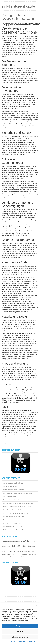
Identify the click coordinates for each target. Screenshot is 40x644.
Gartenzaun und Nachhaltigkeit (13, 483)
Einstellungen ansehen (20, 637)
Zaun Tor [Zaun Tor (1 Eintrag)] (21, 557)
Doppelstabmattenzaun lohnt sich (14, 517)
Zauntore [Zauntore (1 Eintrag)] (25, 557)
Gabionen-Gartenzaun (10, 496)
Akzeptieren (20, 626)
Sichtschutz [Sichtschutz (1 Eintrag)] (25, 554)
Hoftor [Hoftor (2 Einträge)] (4, 554)
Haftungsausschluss (23, 642)
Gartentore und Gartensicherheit (13, 490)
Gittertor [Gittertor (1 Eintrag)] (30, 552)
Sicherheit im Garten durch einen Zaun (15, 513)
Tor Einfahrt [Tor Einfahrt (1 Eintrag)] (11, 557)
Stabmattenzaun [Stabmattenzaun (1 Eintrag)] (32, 554)
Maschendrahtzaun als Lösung (13, 527)
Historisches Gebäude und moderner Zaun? (17, 507)
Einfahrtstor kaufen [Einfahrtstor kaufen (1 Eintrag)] (9, 549)
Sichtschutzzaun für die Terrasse (13, 500)
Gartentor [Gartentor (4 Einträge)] (11, 552)
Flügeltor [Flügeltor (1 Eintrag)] (31, 549)
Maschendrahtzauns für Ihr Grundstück (15, 520)
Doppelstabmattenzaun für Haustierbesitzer (17, 510)
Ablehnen (20, 631)
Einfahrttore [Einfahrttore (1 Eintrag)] (26, 549)
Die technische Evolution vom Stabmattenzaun (18, 503)
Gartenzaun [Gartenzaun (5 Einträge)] (22, 551)
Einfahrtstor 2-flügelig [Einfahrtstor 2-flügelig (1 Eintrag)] (7, 546)
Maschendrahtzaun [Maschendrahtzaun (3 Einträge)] (14, 554)
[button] (37, 605)
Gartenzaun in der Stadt (11, 486)
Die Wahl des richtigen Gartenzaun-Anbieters (17, 493)
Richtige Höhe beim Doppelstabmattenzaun (18, 17)
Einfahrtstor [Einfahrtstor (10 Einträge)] (28, 541)
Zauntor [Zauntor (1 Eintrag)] (16, 557)
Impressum (32, 642)
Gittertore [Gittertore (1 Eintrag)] (35, 552)
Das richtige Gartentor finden (12, 523)
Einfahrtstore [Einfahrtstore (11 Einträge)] (21, 546)
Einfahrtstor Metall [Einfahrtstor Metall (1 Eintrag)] (19, 549)
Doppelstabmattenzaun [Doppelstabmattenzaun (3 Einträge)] (11, 542)
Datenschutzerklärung (11, 642)
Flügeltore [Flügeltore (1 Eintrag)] (4, 552)
